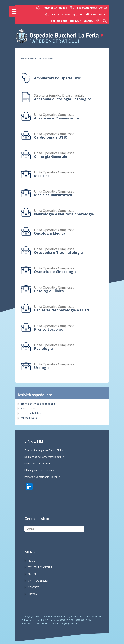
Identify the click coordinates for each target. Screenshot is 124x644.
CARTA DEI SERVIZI (38, 581)
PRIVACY (33, 594)
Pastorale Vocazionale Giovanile (42, 477)
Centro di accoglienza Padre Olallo (44, 450)
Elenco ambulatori (31, 413)
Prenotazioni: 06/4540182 (88, 8)
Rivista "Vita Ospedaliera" (39, 464)
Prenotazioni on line (52, 8)
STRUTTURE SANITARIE (40, 567)
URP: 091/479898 (58, 14)
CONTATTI (34, 587)
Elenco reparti (29, 408)
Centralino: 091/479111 (90, 14)
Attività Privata (29, 418)
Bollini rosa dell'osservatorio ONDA (44, 457)
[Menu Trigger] (14, 11)
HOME (31, 561)
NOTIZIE (32, 574)
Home (30, 58)
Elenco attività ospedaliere (38, 404)
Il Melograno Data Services (39, 470)
